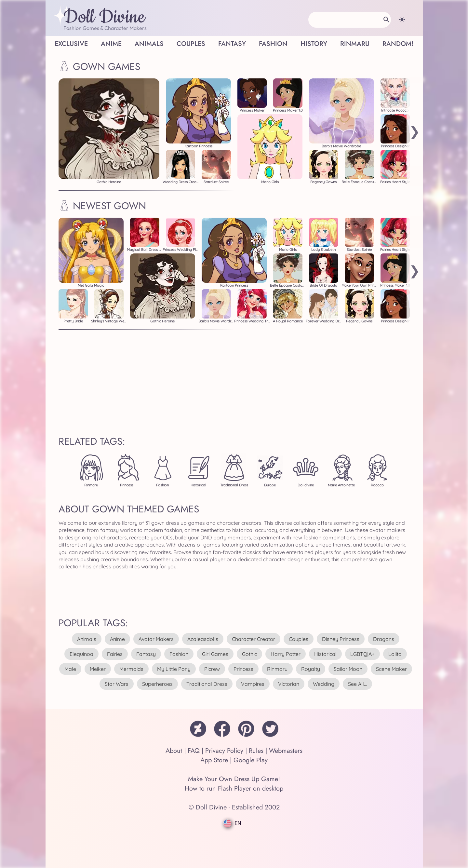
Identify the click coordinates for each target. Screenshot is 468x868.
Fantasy (232, 44)
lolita (395, 654)
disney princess (341, 639)
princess (243, 669)
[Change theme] (402, 20)
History (314, 44)
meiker (98, 669)
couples (299, 639)
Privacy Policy (224, 751)
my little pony (174, 669)
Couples (191, 44)
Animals (149, 44)
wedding (324, 684)
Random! (398, 44)
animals (87, 639)
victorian (289, 684)
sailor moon (348, 669)
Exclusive (71, 44)
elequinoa (81, 654)
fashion (179, 654)
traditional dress (207, 684)
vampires (253, 684)
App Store (214, 760)
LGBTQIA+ (362, 654)
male (70, 669)
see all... (357, 684)
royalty (311, 669)
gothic (249, 654)
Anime (111, 44)
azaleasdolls (203, 639)
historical (325, 654)
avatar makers (156, 639)
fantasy (146, 654)
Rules (256, 751)
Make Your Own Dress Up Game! (234, 779)
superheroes (157, 684)
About (174, 751)
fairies (115, 654)
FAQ (194, 751)
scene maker (391, 669)
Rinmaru (355, 44)
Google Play (251, 760)
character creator (254, 639)
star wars (117, 684)
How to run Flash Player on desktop (234, 788)
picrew (212, 669)
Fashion (273, 44)
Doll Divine (104, 17)
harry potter (286, 654)
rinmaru (277, 669)
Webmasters (286, 751)
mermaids (131, 669)
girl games (215, 654)
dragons (384, 639)
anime (117, 639)
